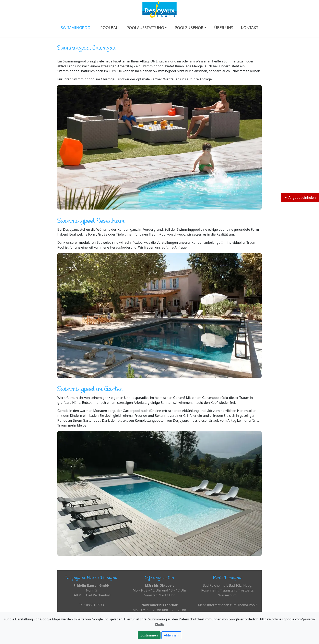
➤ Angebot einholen (300, 198)
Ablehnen (171, 635)
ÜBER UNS (224, 28)
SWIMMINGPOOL (76, 28)
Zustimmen (149, 635)
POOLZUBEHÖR (189, 28)
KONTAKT (250, 28)
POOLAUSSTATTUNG (145, 28)
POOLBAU (109, 28)
